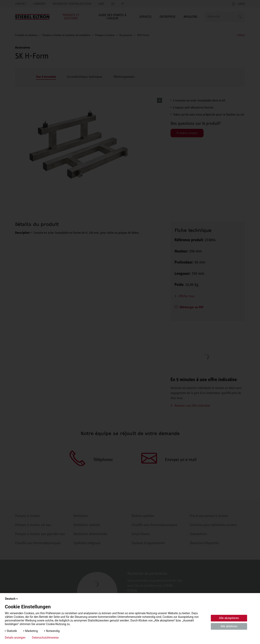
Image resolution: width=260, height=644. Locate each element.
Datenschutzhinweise (45, 638)
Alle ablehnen (229, 626)
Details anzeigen (15, 638)
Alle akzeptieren (229, 618)
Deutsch (12, 599)
